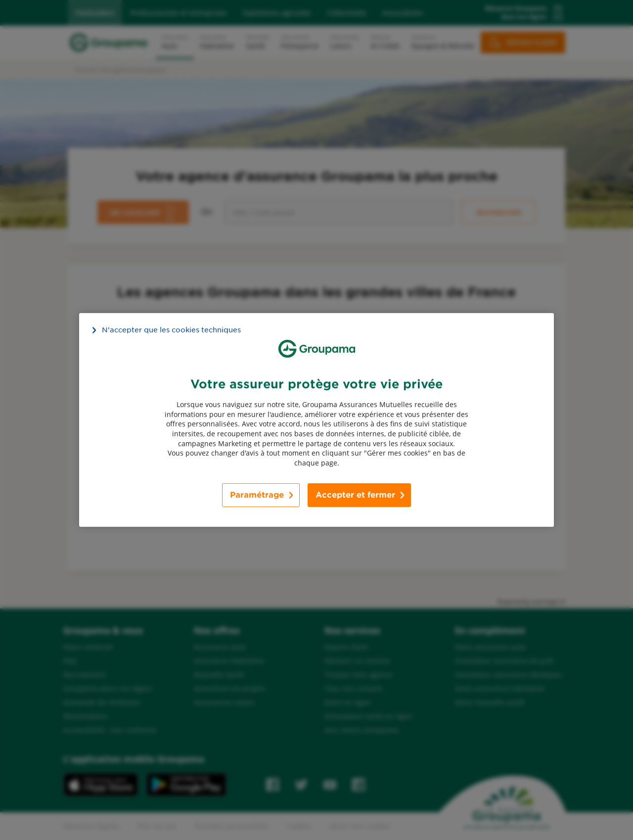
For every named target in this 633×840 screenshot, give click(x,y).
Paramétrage (257, 495)
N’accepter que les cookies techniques (171, 330)
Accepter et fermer (355, 495)
